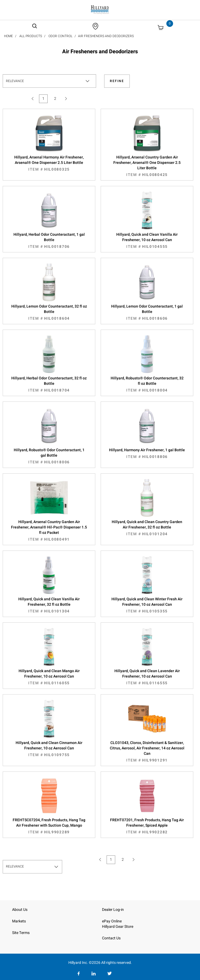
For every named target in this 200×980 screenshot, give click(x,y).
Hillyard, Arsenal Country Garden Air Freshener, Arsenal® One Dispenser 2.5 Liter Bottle (147, 166)
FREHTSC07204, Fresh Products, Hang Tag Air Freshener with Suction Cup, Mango (49, 826)
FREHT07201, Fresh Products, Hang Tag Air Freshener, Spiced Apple (147, 826)
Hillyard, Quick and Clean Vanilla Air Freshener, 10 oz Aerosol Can (147, 241)
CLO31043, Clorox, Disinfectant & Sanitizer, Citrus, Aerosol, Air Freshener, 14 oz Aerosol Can (147, 752)
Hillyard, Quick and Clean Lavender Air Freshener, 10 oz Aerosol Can (147, 677)
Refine (117, 81)
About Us (20, 910)
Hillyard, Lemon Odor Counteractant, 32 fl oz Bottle (49, 312)
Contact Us (111, 938)
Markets (19, 921)
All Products (31, 36)
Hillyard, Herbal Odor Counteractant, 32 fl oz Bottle (49, 384)
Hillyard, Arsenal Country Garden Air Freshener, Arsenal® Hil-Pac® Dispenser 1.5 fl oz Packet (49, 531)
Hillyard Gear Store (118, 927)
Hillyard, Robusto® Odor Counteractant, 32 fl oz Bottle (147, 384)
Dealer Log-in (113, 910)
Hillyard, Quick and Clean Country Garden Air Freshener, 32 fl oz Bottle (147, 528)
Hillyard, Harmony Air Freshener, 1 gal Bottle (147, 453)
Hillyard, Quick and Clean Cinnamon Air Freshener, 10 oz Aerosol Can (49, 749)
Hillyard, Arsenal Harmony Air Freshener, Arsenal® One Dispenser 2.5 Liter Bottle (49, 163)
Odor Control (60, 36)
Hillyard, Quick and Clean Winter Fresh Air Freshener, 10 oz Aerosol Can (147, 605)
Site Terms (21, 933)
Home (8, 36)
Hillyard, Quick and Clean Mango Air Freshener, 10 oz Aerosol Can (49, 677)
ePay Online (112, 921)
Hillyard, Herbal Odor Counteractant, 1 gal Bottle (49, 241)
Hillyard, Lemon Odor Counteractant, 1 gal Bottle (147, 312)
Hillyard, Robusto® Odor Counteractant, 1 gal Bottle (49, 456)
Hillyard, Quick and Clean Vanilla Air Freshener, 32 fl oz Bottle (49, 605)
